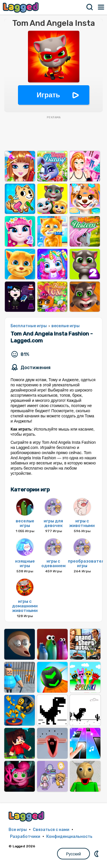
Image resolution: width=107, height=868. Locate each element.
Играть (49, 95)
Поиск (90, 7)
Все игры (18, 830)
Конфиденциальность (69, 837)
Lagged (21, 7)
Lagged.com (27, 816)
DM (97, 854)
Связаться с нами (51, 830)
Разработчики (25, 837)
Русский (74, 854)
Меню (101, 7)
